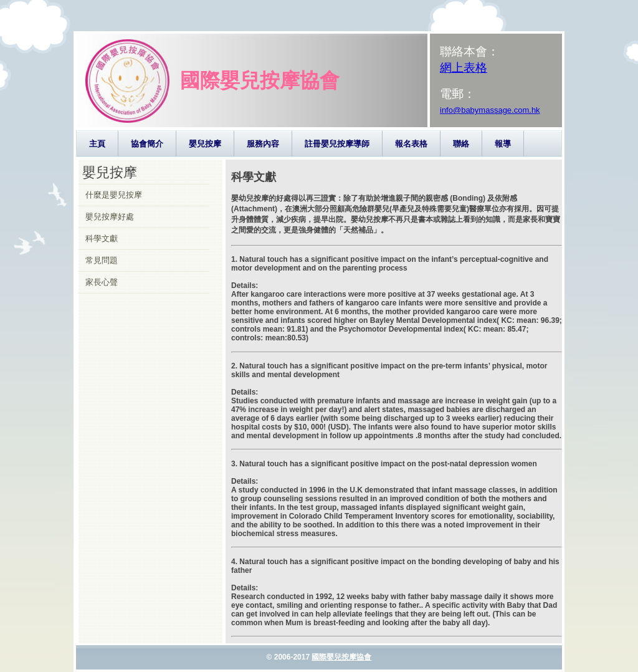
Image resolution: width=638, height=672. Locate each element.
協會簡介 (147, 144)
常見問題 (102, 260)
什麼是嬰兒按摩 (114, 195)
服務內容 (263, 144)
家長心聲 (102, 282)
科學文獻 (102, 238)
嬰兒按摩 (205, 144)
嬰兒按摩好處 (110, 217)
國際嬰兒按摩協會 (341, 657)
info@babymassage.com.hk (490, 110)
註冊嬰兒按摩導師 (337, 144)
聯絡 (461, 144)
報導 (503, 144)
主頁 (97, 144)
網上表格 (464, 68)
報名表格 (411, 144)
